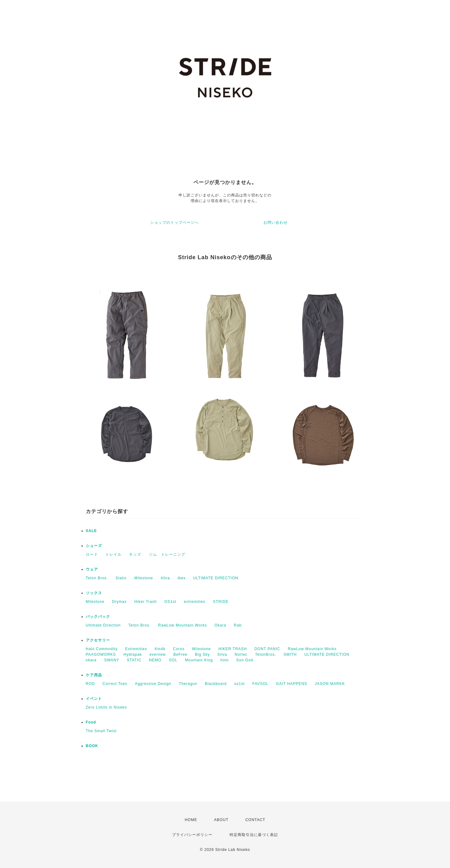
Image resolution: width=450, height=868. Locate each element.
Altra (165, 578)
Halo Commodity (102, 649)
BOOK (92, 746)
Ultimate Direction (103, 625)
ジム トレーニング (167, 554)
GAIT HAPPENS (291, 684)
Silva (222, 654)
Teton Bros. (97, 578)
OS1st (170, 602)
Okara (220, 625)
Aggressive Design (153, 684)
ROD (90, 684)
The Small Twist (101, 731)
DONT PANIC (267, 649)
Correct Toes (115, 684)
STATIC (134, 660)
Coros (179, 649)
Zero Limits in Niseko (107, 707)
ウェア (92, 569)
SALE (91, 531)
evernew (158, 654)
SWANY (112, 660)
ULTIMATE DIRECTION (216, 578)
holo (225, 660)
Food (91, 722)
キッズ (135, 554)
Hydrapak (133, 654)
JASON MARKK (330, 684)
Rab (238, 625)
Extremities (136, 649)
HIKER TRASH (232, 649)
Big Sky (202, 654)
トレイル (114, 554)
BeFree (180, 654)
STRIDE (221, 602)
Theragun (188, 684)
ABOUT (221, 820)
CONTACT (255, 820)
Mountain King (199, 660)
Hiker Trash (146, 602)
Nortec (241, 654)
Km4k (160, 649)
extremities (195, 602)
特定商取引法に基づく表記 (254, 835)
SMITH (290, 654)
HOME (191, 820)
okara (91, 660)
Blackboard (216, 684)
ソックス (94, 593)
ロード (92, 554)
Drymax (119, 602)
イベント (94, 699)
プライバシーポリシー (192, 835)
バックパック (98, 617)
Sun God (245, 660)
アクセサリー (98, 640)
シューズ (94, 546)
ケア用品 (94, 675)
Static (121, 578)
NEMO (155, 660)
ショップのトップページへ (174, 223)
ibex (182, 578)
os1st (239, 684)
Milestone (144, 578)
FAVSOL (260, 684)
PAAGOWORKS (101, 654)
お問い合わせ (276, 223)
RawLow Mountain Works (183, 625)
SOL (173, 660)
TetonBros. (265, 654)
